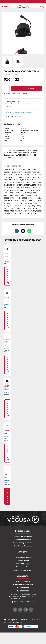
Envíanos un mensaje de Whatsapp (20, 112)
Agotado (8, 496)
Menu (5, 7)
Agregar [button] (8, 276)
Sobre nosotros (23, 581)
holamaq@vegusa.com (23, 585)
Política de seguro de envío (23, 543)
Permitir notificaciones (23, 546)
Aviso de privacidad (23, 540)
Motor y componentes (23, 570)
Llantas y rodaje (23, 561)
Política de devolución (23, 536)
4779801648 (23, 591)
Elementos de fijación (23, 557)
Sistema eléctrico (23, 567)
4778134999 (23, 588)
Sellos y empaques (23, 564)
